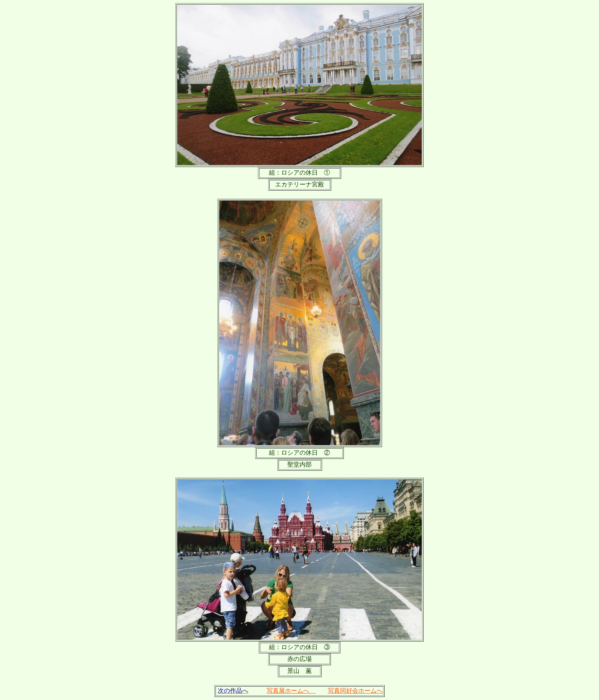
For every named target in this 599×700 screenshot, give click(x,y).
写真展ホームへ (291, 691)
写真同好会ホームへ (355, 691)
